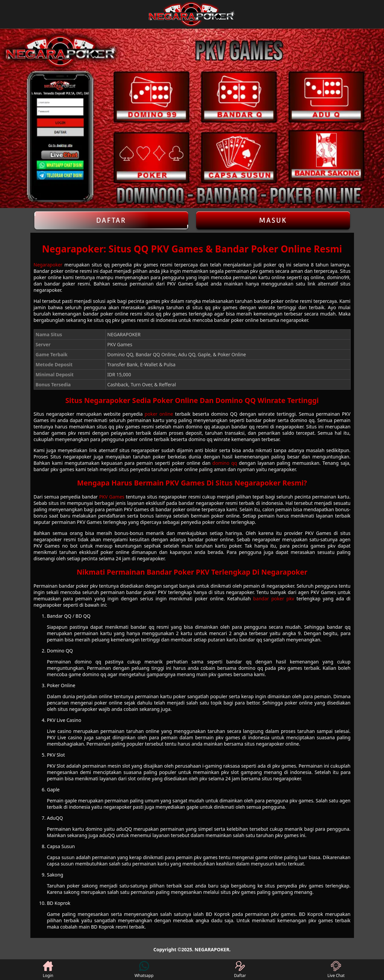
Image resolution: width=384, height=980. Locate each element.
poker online (159, 414)
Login (48, 970)
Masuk (273, 220)
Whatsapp (144, 970)
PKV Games (112, 497)
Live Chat (336, 970)
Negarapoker (48, 265)
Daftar (111, 220)
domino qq (225, 463)
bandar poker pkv (274, 599)
